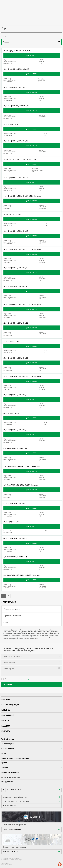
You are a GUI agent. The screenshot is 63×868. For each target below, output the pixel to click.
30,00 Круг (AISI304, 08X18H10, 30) (16, 430)
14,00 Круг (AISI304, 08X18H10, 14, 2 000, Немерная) (22, 196)
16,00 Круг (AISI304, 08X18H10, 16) (16, 231)
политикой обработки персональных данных (27, 679)
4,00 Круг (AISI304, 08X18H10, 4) (15, 557)
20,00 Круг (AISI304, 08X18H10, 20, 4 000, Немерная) (22, 305)
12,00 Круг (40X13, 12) (11, 124)
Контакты (6, 731)
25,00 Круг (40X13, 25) (11, 341)
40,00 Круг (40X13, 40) (11, 522)
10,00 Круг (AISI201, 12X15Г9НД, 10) (16, 69)
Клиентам (31, 710)
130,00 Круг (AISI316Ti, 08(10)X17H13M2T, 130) (20, 159)
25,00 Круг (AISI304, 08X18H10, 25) (16, 358)
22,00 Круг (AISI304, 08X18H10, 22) (16, 323)
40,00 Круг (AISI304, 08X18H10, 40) (16, 538)
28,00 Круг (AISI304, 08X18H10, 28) (16, 395)
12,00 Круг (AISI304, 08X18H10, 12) (16, 141)
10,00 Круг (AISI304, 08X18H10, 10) (16, 88)
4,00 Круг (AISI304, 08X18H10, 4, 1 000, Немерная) (21, 575)
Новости (5, 720)
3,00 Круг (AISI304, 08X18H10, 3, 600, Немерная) (21, 485)
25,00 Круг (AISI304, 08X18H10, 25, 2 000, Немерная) (22, 376)
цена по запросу (32, 55)
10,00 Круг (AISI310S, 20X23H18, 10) (16, 106)
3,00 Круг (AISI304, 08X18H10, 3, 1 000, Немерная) (21, 467)
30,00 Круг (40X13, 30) (11, 413)
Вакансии (6, 726)
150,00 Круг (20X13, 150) (12, 214)
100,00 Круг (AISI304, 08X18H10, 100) (17, 51)
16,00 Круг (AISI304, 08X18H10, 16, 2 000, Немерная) (22, 249)
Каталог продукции (10, 705)
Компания (31, 699)
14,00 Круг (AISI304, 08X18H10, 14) (16, 178)
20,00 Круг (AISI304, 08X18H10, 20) (16, 286)
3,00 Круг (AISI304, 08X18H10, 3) (15, 448)
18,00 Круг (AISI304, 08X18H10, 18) (16, 268)
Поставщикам (31, 715)
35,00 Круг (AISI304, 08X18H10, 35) (16, 503)
